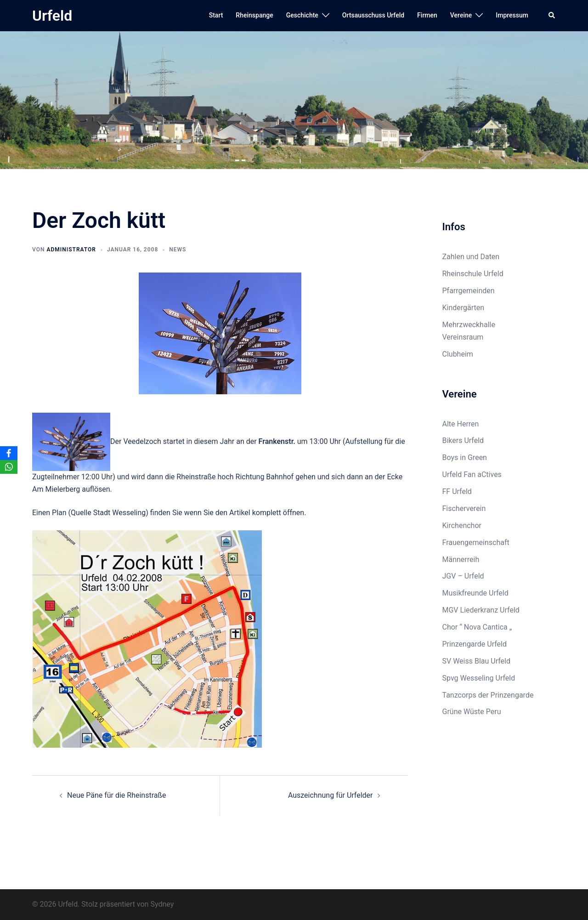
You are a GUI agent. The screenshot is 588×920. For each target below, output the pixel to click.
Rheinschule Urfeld (473, 274)
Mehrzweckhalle (469, 325)
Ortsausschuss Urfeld (373, 15)
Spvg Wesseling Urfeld (479, 678)
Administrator (71, 250)
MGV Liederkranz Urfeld (481, 610)
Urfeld (52, 16)
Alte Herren (461, 424)
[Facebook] (9, 453)
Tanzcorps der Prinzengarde (488, 695)
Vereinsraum (463, 337)
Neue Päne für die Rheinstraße (117, 795)
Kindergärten (464, 308)
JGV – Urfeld (463, 576)
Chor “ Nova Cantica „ (477, 627)
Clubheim (458, 354)
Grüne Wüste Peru (472, 712)
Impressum (512, 15)
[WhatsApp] (9, 467)
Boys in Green (465, 457)
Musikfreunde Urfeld (475, 593)
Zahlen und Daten (471, 257)
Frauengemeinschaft (476, 542)
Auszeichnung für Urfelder (331, 795)
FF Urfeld (457, 491)
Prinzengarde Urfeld (475, 644)
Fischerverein (464, 508)
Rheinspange (254, 15)
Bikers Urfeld (463, 440)
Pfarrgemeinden (469, 291)
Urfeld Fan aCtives (472, 474)
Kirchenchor (462, 525)
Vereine (461, 15)
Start (216, 15)
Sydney (162, 904)
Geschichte (302, 15)
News (178, 250)
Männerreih (461, 559)
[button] (552, 16)
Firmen (427, 15)
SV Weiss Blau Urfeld (477, 661)
